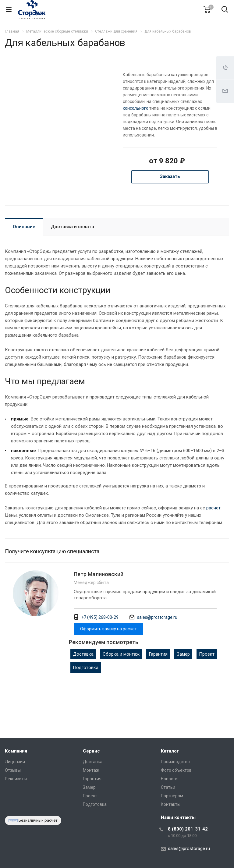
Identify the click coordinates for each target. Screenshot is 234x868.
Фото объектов (176, 770)
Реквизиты (16, 779)
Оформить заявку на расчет (108, 629)
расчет (213, 508)
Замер (183, 654)
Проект (207, 654)
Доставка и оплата (73, 227)
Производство (175, 762)
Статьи (168, 787)
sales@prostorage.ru (157, 617)
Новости (169, 779)
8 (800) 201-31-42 (188, 829)
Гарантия (158, 654)
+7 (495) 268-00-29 (100, 617)
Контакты (171, 804)
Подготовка (86, 668)
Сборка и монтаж (121, 654)
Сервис (91, 751)
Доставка (83, 654)
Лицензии (15, 762)
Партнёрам (172, 796)
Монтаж (91, 770)
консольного (136, 108)
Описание (24, 227)
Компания (16, 751)
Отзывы (13, 770)
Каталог (170, 751)
